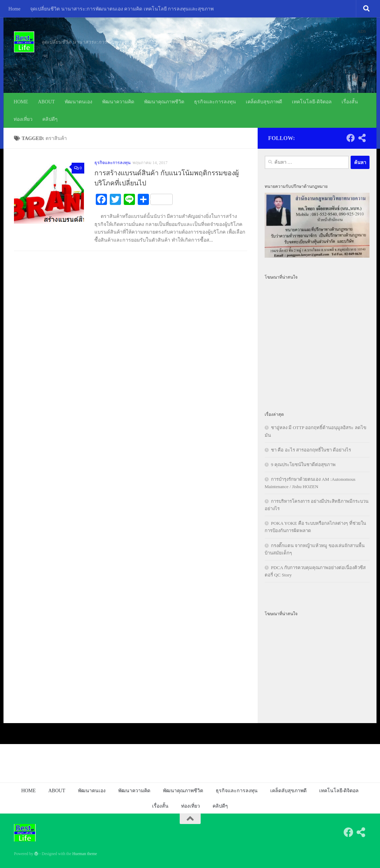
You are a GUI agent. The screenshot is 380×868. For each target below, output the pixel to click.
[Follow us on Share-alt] (362, 138)
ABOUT (46, 102)
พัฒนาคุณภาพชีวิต (164, 102)
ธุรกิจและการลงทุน (215, 102)
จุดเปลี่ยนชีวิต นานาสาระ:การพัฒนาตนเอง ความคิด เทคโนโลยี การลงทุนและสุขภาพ (122, 9)
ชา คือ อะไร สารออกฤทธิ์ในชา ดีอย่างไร (311, 450)
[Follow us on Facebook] (351, 138)
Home (14, 9)
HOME (21, 102)
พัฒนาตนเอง (78, 102)
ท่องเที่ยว (23, 119)
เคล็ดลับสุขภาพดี (264, 102)
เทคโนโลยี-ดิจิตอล (312, 102)
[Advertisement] (317, 341)
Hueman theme (85, 854)
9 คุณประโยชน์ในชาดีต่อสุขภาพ (303, 465)
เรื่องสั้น (350, 102)
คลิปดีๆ (50, 119)
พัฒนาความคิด (118, 102)
